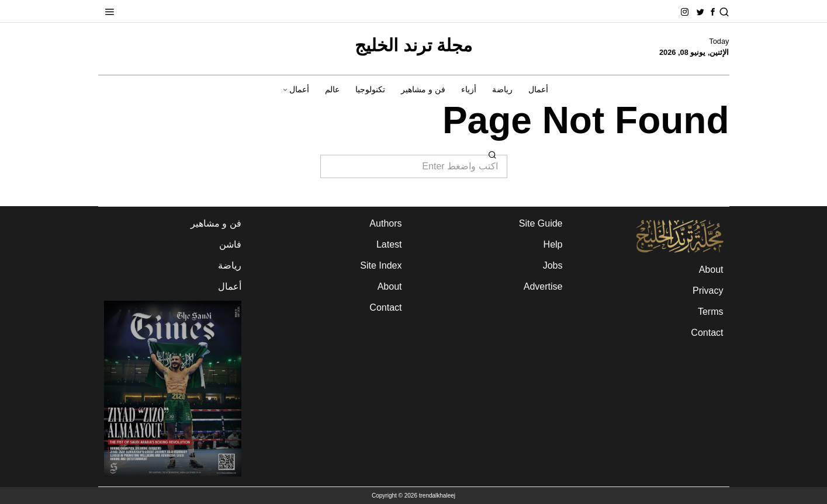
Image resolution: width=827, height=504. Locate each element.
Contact (707, 333)
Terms (711, 312)
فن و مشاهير (216, 223)
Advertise (543, 286)
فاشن (230, 244)
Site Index (381, 265)
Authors (385, 223)
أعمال (230, 286)
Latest (389, 244)
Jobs (553, 265)
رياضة (230, 265)
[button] (493, 155)
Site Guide (541, 223)
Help (553, 244)
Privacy (708, 291)
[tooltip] (713, 12)
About (711, 270)
